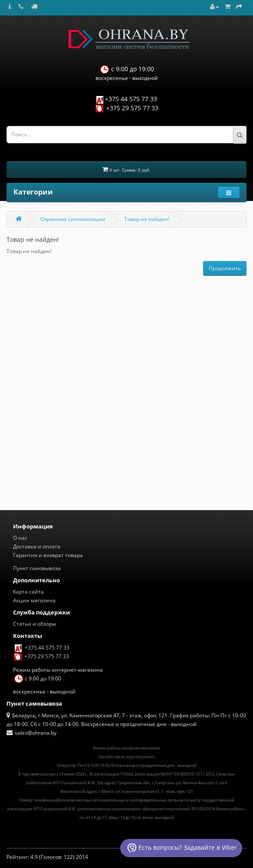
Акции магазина (34, 600)
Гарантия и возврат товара (48, 555)
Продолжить (225, 268)
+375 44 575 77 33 (131, 99)
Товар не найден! (147, 219)
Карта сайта (28, 592)
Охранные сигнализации (73, 219)
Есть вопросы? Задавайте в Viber (181, 848)
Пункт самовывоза (37, 568)
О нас (20, 538)
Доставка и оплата (37, 546)
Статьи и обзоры (34, 624)
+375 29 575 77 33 (132, 108)
